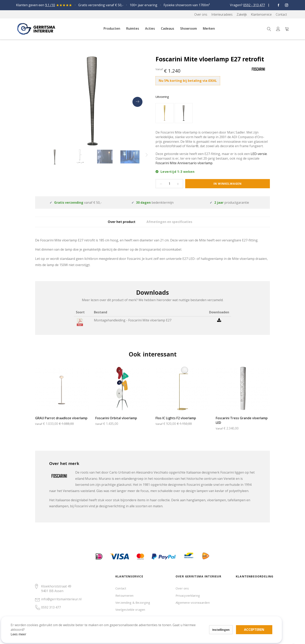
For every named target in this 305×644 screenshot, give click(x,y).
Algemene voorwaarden (193, 602)
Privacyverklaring (188, 595)
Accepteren (139, 622)
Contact (121, 588)
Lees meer (24, 629)
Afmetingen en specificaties (176, 225)
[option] (165, 113)
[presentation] (137, 102)
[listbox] (213, 114)
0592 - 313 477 (254, 5)
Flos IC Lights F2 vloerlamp (176, 424)
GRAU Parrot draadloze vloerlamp (61, 424)
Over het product (117, 225)
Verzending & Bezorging (133, 602)
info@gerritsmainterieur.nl (61, 599)
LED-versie (259, 154)
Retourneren (125, 595)
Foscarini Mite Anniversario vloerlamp (184, 163)
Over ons (182, 588)
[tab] (117, 225)
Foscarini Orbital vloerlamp (116, 424)
